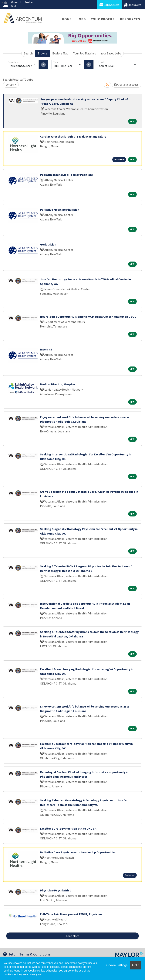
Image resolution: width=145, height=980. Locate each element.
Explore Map (60, 53)
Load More (73, 936)
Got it (136, 965)
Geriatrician (48, 244)
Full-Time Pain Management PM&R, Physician (71, 914)
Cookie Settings (117, 965)
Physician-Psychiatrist (55, 890)
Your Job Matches (85, 53)
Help (9, 954)
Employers (133, 5)
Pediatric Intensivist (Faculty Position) (66, 175)
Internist (46, 349)
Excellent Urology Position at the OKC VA (68, 829)
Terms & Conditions (35, 954)
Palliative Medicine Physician (60, 210)
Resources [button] (130, 19)
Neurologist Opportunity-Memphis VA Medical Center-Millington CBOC (88, 317)
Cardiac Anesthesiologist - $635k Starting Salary (73, 136)
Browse (42, 53)
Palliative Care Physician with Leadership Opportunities (78, 852)
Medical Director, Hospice (57, 384)
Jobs (81, 19)
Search (28, 53)
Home (67, 19)
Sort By (10, 85)
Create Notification (126, 85)
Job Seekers (109, 5)
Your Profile (103, 19)
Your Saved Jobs (111, 53)
